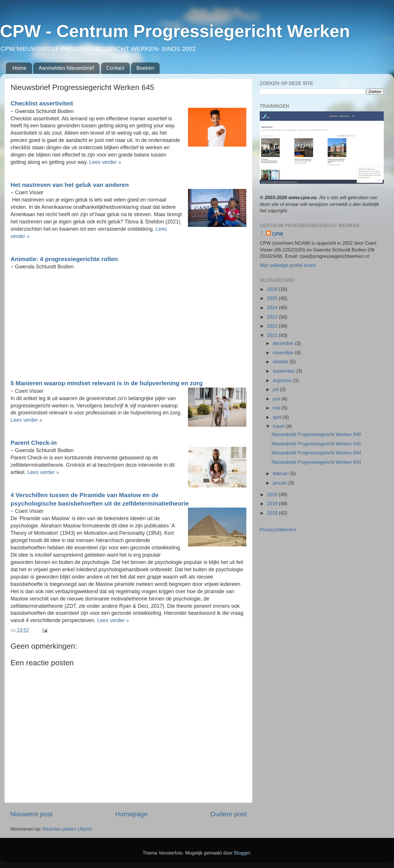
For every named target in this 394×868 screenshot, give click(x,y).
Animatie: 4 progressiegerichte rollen (65, 259)
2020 (273, 494)
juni (277, 399)
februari (281, 473)
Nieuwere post (31, 814)
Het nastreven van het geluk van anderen (70, 185)
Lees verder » (106, 162)
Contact (115, 68)
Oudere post (228, 814)
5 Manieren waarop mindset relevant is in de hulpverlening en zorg (107, 383)
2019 (273, 504)
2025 (273, 298)
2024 (273, 308)
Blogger (242, 853)
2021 (273, 335)
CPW (278, 234)
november (284, 353)
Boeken (145, 68)
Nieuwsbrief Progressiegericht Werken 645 (316, 444)
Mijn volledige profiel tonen (288, 265)
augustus (283, 380)
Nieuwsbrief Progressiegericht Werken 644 (316, 453)
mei (277, 408)
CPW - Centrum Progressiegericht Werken (175, 31)
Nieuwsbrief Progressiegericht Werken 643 (316, 462)
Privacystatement (278, 530)
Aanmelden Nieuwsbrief (66, 68)
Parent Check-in (34, 443)
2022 (273, 326)
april (278, 417)
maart (279, 426)
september (284, 371)
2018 (273, 513)
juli (276, 389)
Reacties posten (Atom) (67, 829)
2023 (273, 317)
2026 (273, 289)
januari (280, 483)
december (284, 343)
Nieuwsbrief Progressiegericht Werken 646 (316, 434)
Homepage (131, 814)
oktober (281, 362)
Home (20, 68)
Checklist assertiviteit (43, 103)
